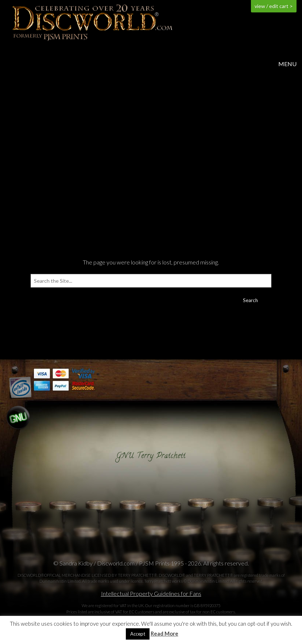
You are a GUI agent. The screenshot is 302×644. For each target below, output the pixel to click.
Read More (164, 634)
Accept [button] (138, 634)
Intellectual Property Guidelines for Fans (151, 593)
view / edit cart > (274, 6)
